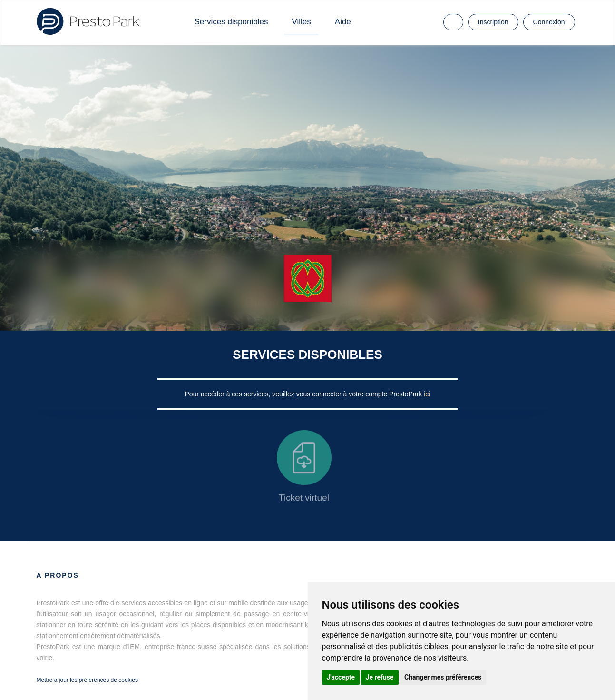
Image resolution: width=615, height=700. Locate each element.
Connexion (549, 22)
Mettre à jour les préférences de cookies (87, 680)
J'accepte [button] (341, 677)
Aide (343, 22)
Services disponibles (231, 22)
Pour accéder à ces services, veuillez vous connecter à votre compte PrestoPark (305, 394)
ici (427, 394)
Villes (301, 22)
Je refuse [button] (380, 677)
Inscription (493, 22)
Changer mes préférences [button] (443, 677)
